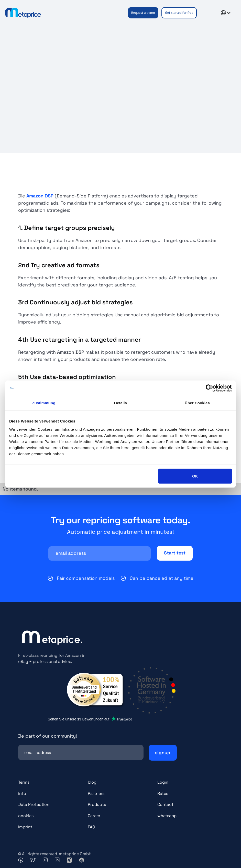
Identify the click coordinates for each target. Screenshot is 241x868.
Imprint (25, 827)
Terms (24, 782)
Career (94, 816)
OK (195, 476)
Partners (96, 793)
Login (163, 782)
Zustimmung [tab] (44, 403)
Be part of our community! (48, 736)
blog (92, 782)
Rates (163, 793)
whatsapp (167, 816)
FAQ (91, 827)
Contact (165, 805)
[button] (206, 13)
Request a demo (143, 13)
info (22, 793)
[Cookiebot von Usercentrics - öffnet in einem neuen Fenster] (209, 388)
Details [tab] (120, 403)
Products (97, 805)
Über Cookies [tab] (197, 403)
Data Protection (34, 805)
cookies (26, 816)
